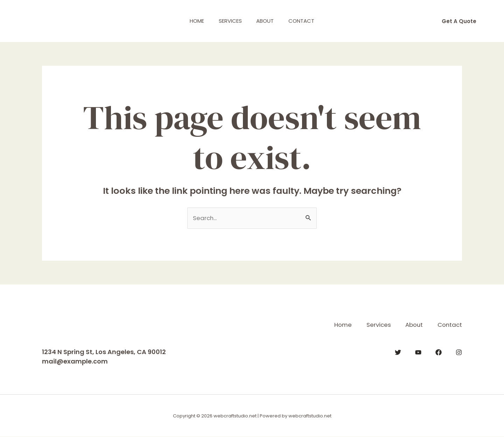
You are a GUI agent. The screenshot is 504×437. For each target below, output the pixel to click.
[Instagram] (459, 352)
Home (193, 21)
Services (229, 21)
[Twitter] (398, 352)
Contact (306, 21)
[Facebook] (439, 352)
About (267, 21)
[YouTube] (418, 352)
